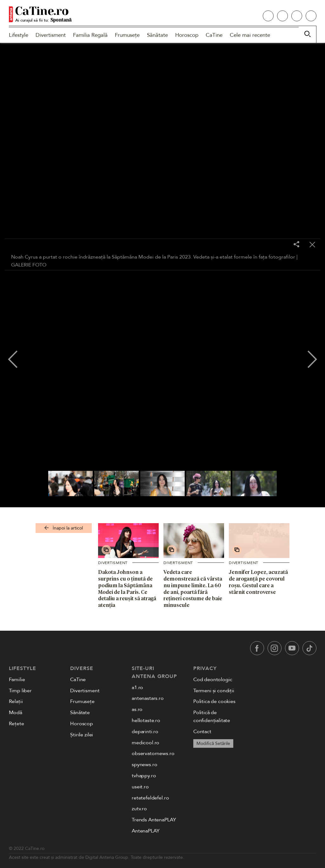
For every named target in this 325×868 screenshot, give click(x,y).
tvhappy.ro (144, 776)
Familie (17, 680)
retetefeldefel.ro (150, 798)
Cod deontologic (213, 680)
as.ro (137, 709)
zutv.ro (139, 809)
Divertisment (51, 35)
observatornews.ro (153, 753)
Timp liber (20, 691)
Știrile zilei (82, 735)
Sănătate (157, 35)
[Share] (296, 245)
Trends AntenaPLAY (154, 820)
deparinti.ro (145, 732)
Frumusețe (127, 35)
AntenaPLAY (146, 831)
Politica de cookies (214, 701)
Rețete (17, 724)
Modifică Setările (213, 743)
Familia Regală (90, 35)
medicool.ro (146, 743)
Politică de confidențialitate (212, 717)
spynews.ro (144, 765)
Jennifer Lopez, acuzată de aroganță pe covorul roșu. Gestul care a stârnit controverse (258, 582)
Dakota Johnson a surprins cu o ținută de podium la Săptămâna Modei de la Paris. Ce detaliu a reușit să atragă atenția (127, 589)
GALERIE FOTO (29, 265)
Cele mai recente (250, 35)
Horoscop (187, 35)
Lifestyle (19, 35)
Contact (202, 732)
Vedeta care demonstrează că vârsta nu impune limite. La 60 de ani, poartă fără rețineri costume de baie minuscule (193, 589)
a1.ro (137, 687)
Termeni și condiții (214, 691)
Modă (16, 713)
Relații (16, 701)
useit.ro (140, 787)
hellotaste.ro (146, 720)
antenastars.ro (148, 698)
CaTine (214, 35)
